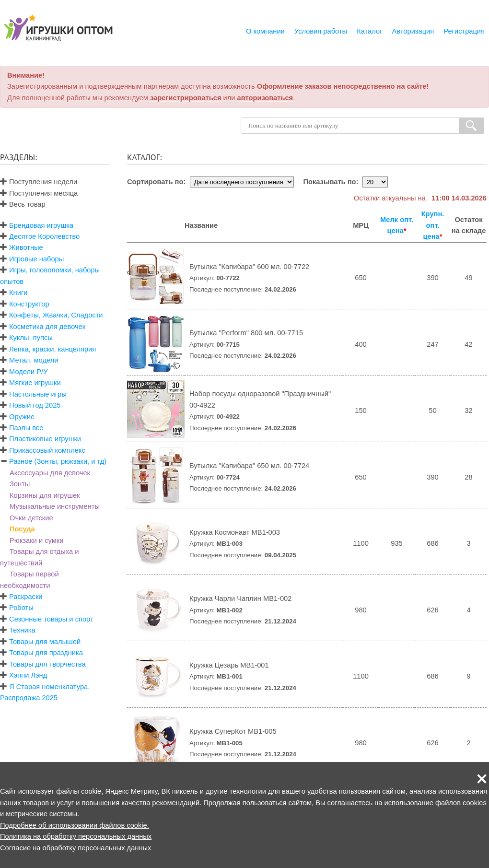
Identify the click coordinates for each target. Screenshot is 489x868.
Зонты (20, 484)
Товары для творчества (47, 664)
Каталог (369, 31)
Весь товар (23, 204)
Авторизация (413, 31)
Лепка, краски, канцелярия (52, 349)
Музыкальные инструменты (55, 506)
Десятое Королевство (44, 236)
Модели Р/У (28, 372)
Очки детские (31, 518)
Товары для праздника (46, 653)
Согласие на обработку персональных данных (76, 848)
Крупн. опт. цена (433, 225)
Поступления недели (39, 182)
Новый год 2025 (35, 405)
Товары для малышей (45, 642)
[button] (482, 779)
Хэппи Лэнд (28, 675)
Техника (22, 630)
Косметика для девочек (47, 327)
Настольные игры (38, 394)
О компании (265, 31)
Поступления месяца (39, 193)
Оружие (22, 417)
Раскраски (26, 597)
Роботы (21, 608)
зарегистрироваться (186, 98)
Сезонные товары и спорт (51, 619)
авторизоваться (265, 98)
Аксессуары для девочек (50, 473)
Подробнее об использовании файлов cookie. (75, 825)
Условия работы (321, 31)
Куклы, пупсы (31, 338)
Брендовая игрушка (41, 225)
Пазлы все (26, 428)
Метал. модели (34, 360)
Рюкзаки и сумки (36, 540)
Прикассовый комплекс (47, 450)
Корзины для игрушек (45, 495)
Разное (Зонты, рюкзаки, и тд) (58, 461)
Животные (26, 247)
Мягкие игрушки (35, 383)
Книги (18, 293)
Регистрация (464, 31)
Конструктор (29, 304)
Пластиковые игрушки (45, 439)
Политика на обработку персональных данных (76, 836)
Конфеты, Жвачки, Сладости (56, 315)
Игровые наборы (36, 259)
